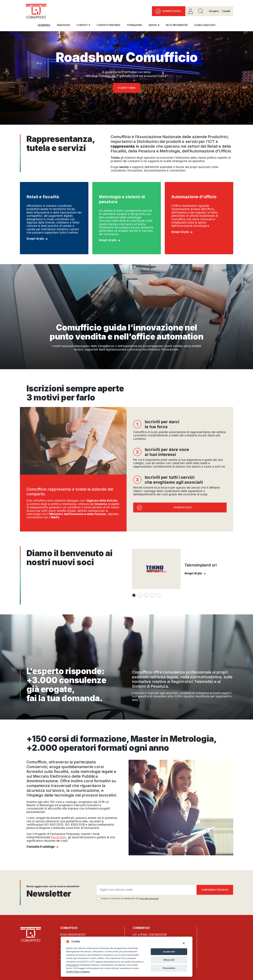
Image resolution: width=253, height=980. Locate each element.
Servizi (153, 25)
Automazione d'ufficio (194, 197)
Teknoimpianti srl (201, 565)
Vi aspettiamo (127, 88)
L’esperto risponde (108, 25)
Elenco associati (205, 25)
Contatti (226, 11)
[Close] (184, 943)
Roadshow (63, 25)
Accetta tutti (169, 952)
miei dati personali (149, 898)
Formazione (134, 25)
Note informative (177, 25)
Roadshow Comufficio (127, 57)
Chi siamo (214, 11)
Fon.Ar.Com (58, 837)
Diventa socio (172, 11)
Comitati (82, 25)
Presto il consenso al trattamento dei (130, 898)
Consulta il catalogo (41, 847)
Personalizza (72, 965)
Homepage (44, 25)
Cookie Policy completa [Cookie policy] (78, 972)
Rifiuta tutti (169, 960)
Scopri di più (35, 239)
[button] (134, 595)
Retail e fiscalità (43, 197)
